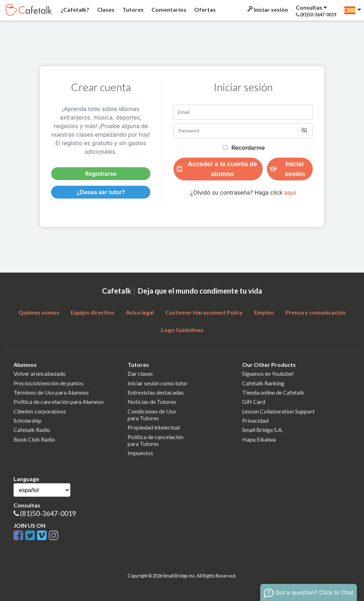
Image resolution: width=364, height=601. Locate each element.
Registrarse (101, 174)
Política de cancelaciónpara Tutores (156, 440)
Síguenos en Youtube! (268, 373)
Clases (105, 9)
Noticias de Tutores (152, 402)
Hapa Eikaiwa (259, 439)
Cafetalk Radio (32, 430)
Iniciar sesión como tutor (158, 383)
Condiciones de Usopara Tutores (152, 415)
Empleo (264, 312)
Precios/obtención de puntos (49, 383)
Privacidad (255, 420)
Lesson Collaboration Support (278, 411)
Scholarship (28, 420)
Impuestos (140, 453)
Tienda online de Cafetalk (273, 392)
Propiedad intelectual (154, 427)
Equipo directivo (93, 312)
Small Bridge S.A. (263, 430)
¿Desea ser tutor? (101, 192)
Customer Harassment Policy (204, 312)
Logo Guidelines (182, 330)
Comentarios (168, 9)
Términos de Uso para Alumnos (51, 392)
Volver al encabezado (40, 373)
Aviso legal (140, 312)
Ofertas (204, 9)
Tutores (132, 9)
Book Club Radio (34, 439)
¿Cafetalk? (74, 9)
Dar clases (140, 373)
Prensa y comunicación (315, 312)
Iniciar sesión (267, 9)
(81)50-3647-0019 (48, 513)
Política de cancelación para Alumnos (59, 402)
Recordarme (248, 148)
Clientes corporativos (40, 411)
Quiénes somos (39, 312)
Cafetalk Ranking (263, 383)
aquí (290, 193)
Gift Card (254, 402)
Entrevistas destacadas (156, 392)
